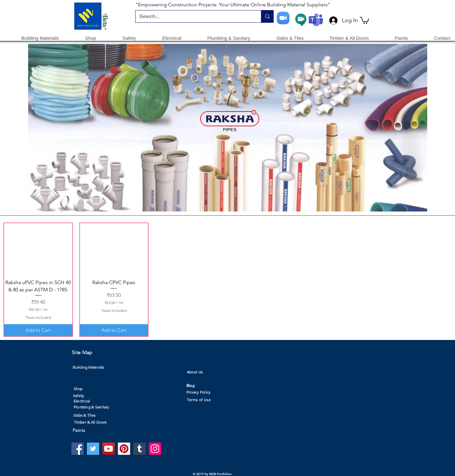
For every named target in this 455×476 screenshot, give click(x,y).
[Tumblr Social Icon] (140, 449)
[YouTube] (109, 449)
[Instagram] (155, 449)
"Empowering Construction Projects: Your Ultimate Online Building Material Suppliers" (233, 5)
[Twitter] (93, 449)
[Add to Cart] (38, 330)
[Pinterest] (124, 449)
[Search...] (194, 16)
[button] (364, 20)
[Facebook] (78, 449)
